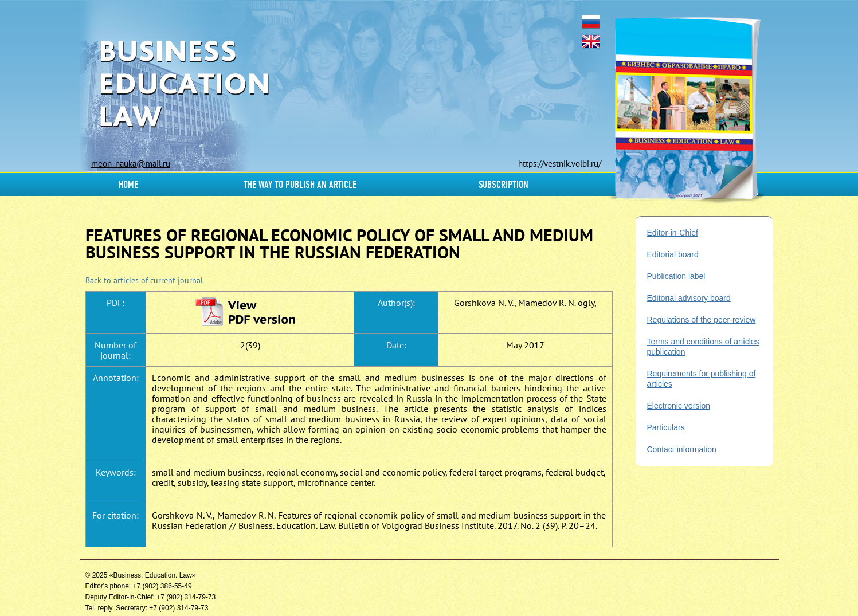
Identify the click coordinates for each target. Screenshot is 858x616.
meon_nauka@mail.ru (131, 164)
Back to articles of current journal (144, 280)
